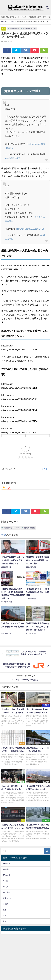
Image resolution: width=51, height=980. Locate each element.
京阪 (5, 921)
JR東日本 (7, 863)
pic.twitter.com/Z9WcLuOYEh (30, 229)
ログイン (45, 469)
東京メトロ (7, 898)
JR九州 (6, 887)
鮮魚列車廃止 (14, 29)
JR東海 (6, 869)
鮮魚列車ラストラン (30, 29)
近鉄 (4, 28)
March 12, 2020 (12, 158)
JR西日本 (7, 875)
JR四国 (6, 881)
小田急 (6, 904)
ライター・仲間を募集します (31, 17)
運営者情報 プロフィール (10, 17)
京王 (5, 910)
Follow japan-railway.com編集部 (26, 680)
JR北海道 (7, 892)
